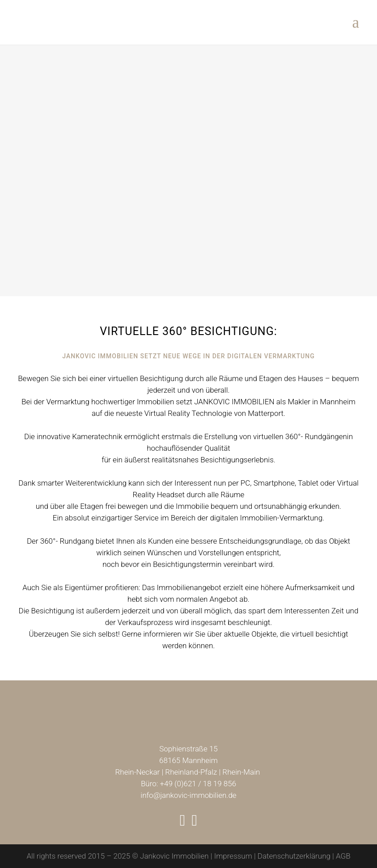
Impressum (233, 856)
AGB (343, 856)
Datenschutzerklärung (294, 856)
